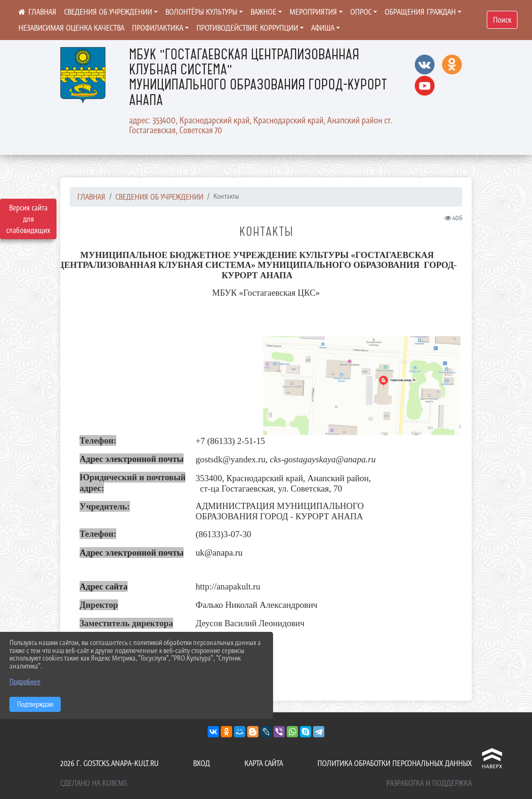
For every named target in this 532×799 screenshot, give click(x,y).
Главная (91, 197)
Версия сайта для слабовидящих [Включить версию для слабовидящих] (28, 219)
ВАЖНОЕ (263, 12)
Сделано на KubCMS (94, 783)
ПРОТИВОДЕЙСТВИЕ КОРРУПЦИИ (247, 28)
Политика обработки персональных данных (395, 763)
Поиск (502, 20)
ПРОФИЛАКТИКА (157, 28)
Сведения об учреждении (108, 12)
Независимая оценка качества (71, 28)
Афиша (323, 28)
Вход (202, 763)
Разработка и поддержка (429, 783)
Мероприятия (313, 12)
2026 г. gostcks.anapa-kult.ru (109, 763)
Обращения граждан (420, 12)
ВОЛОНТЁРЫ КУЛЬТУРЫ (201, 12)
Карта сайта (264, 763)
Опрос (361, 12)
